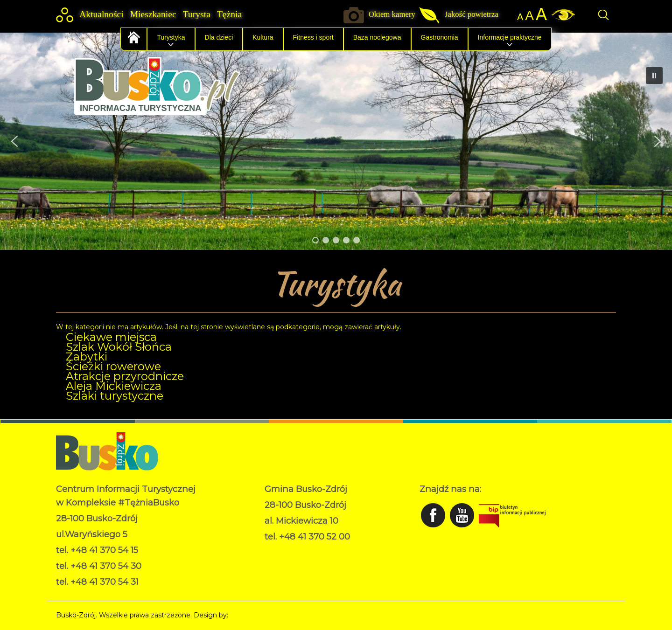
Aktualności (101, 14)
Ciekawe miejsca (111, 337)
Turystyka (171, 37)
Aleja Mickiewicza (114, 386)
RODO (276, 551)
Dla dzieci (219, 37)
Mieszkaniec (153, 14)
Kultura (263, 37)
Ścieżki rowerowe (113, 366)
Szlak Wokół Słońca (119, 347)
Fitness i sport (313, 37)
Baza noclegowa (377, 37)
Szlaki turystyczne (115, 396)
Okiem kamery (392, 14)
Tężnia (229, 14)
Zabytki (87, 357)
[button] (14, 141)
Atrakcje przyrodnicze (125, 376)
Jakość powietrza (472, 14)
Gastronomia (440, 37)
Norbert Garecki (256, 615)
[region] (336, 141)
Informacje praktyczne (510, 37)
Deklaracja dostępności (302, 561)
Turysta (197, 14)
